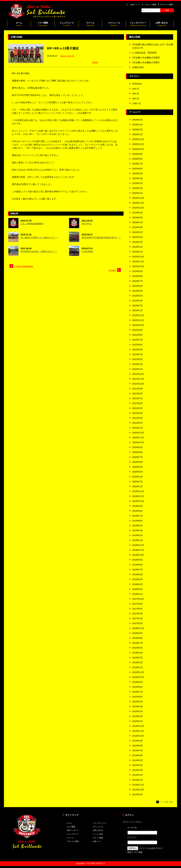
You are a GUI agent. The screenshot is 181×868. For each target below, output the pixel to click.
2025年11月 (138, 144)
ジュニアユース (67, 24)
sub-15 (136, 98)
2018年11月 (138, 550)
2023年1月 (137, 310)
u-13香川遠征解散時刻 (24, 266)
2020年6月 (137, 462)
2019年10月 (138, 501)
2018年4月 (137, 584)
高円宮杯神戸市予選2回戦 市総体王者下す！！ (101, 238)
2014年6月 (137, 755)
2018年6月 (137, 574)
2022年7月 (137, 340)
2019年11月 (138, 496)
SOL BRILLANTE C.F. (96, 863)
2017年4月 (137, 618)
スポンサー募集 (166, 5)
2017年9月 (137, 604)
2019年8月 (137, 511)
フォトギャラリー (138, 24)
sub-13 (64, 56)
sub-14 (71, 56)
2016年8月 (137, 638)
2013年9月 (137, 794)
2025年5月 (137, 174)
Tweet (95, 62)
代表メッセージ (73, 830)
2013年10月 (138, 790)
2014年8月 (137, 746)
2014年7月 (137, 750)
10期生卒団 (138, 67)
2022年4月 (137, 354)
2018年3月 (137, 589)
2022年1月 (137, 369)
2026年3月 (137, 125)
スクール (90, 24)
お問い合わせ (162, 24)
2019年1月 (137, 540)
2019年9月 (137, 506)
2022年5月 (137, 350)
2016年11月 (138, 628)
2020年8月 (137, 452)
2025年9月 (137, 154)
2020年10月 (138, 442)
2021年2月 (137, 423)
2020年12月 (138, 433)
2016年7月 (137, 643)
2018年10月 (138, 555)
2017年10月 (138, 599)
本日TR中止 (87, 224)
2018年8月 (137, 565)
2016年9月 (137, 633)
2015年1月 (137, 721)
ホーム (19, 24)
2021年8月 (137, 394)
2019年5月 (137, 526)
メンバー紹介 (98, 834)
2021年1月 (137, 428)
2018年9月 (137, 560)
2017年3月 (137, 623)
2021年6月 (137, 403)
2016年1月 (137, 667)
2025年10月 (138, 149)
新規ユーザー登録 (135, 852)
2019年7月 (137, 516)
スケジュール (114, 24)
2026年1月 (137, 134)
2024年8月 (137, 218)
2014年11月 (138, 731)
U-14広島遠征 (87, 251)
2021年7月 (137, 398)
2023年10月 (138, 266)
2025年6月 (137, 169)
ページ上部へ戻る (166, 802)
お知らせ (137, 103)
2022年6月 (137, 345)
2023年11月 (138, 262)
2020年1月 (137, 486)
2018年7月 (137, 570)
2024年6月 (137, 227)
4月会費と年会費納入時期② (146, 58)
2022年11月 (138, 320)
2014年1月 (137, 780)
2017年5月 (137, 614)
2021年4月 (137, 413)
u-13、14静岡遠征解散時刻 (32, 224)
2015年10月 (138, 677)
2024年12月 (138, 198)
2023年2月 (137, 306)
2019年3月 (137, 535)
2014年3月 (137, 770)
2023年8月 (137, 276)
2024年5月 (137, 232)
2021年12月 (138, 374)
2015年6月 (137, 697)
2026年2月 (137, 129)
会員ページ (135, 5)
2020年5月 (137, 467)
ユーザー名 (132, 828)
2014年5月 (137, 760)
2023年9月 (137, 271)
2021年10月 (138, 384)
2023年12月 (138, 257)
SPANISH (137, 84)
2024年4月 (137, 237)
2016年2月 (137, 662)
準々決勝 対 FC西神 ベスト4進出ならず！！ (39, 238)
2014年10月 (138, 736)
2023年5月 (137, 291)
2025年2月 (137, 188)
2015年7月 (137, 692)
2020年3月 (137, 477)
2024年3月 (137, 242)
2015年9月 (137, 682)
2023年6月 (137, 286)
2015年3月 (137, 711)
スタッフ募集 (151, 5)
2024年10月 (138, 208)
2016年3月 (137, 658)
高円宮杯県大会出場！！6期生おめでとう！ (39, 251)
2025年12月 (138, 139)
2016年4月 (137, 653)
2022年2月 (137, 364)
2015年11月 (138, 672)
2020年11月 (138, 438)
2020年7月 (137, 457)
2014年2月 (137, 775)
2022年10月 (138, 325)
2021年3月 (137, 418)
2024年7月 (137, 222)
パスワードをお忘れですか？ (151, 848)
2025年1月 (137, 193)
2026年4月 (137, 120)
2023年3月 (137, 301)
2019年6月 (137, 521)
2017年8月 (137, 609)
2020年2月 (137, 482)
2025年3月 (137, 183)
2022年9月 (137, 330)
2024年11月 (138, 203)
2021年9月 (137, 389)
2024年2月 (137, 247)
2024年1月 (137, 252)
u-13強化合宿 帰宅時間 (144, 53)
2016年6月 (137, 648)
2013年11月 (138, 785)
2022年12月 (138, 315)
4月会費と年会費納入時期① (146, 62)
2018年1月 (137, 594)
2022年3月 (137, 359)
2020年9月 (137, 447)
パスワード (132, 837)
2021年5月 (137, 408)
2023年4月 (137, 296)
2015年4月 (137, 706)
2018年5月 (137, 579)
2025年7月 (137, 164)
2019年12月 (138, 491)
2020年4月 (137, 472)
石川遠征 (112, 270)
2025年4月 (137, 178)
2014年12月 (138, 726)
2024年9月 (137, 213)
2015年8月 (137, 687)
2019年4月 (137, 530)
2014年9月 (137, 741)
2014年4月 (137, 765)
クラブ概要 (43, 24)
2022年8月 (137, 335)
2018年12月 (138, 545)
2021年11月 (138, 379)
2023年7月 (137, 281)
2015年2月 (137, 716)
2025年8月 (137, 159)
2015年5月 (137, 702)
